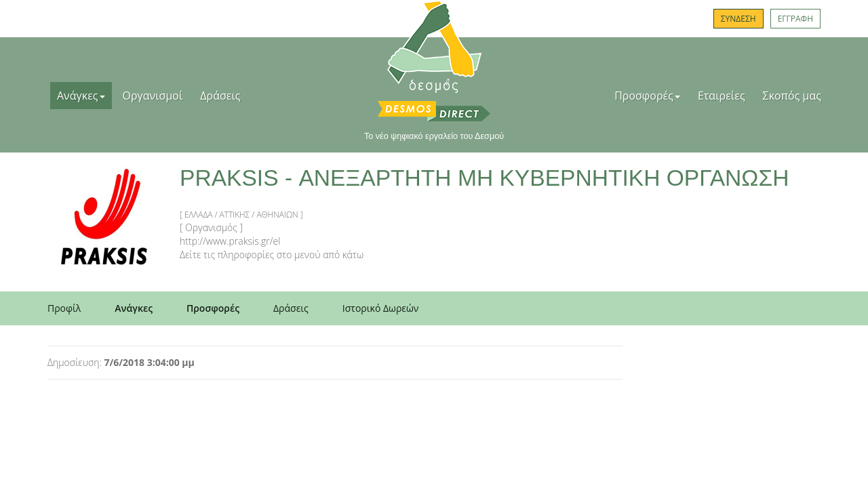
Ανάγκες (81, 96)
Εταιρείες (722, 96)
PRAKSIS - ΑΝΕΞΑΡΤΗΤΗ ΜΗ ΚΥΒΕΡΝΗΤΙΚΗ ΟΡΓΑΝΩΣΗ (484, 178)
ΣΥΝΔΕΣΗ (738, 19)
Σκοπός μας (792, 96)
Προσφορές (647, 96)
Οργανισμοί (153, 96)
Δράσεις (220, 96)
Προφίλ (64, 308)
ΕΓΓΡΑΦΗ (795, 19)
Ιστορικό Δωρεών (381, 308)
